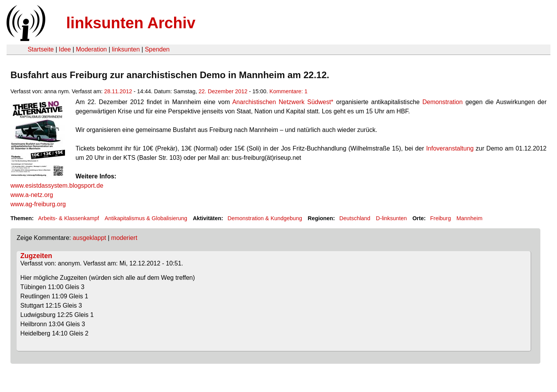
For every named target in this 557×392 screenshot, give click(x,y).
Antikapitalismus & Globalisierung (146, 218)
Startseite (41, 49)
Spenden (157, 49)
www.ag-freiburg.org (38, 204)
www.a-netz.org (32, 195)
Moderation (91, 49)
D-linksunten (391, 218)
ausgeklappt (89, 238)
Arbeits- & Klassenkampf (68, 218)
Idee (65, 49)
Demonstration (443, 102)
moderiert (124, 238)
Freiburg (441, 218)
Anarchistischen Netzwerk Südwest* (283, 102)
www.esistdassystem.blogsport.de (57, 186)
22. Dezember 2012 (223, 91)
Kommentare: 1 (289, 91)
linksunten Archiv (131, 23)
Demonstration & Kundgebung (265, 218)
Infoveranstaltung (450, 148)
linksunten (126, 49)
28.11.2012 (118, 91)
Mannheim (469, 218)
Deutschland (355, 218)
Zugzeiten (36, 256)
